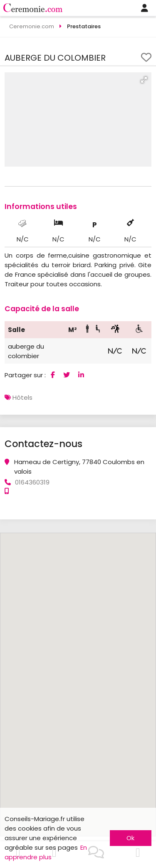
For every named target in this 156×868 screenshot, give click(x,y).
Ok (130, 838)
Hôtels (22, 397)
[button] (144, 80)
